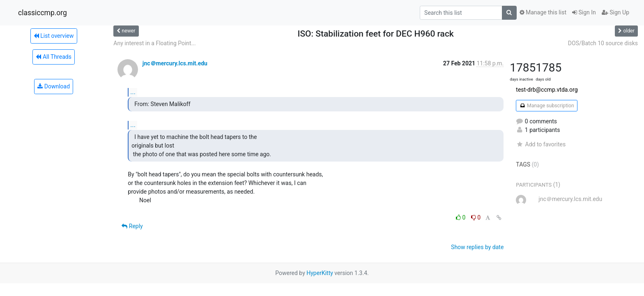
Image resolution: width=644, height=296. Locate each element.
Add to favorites (541, 144)
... (133, 92)
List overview (54, 36)
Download (54, 86)
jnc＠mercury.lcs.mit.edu (175, 63)
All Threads (53, 57)
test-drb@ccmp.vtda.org (547, 90)
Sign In (584, 12)
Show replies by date (477, 247)
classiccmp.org (43, 13)
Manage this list (543, 12)
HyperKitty (320, 273)
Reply (132, 226)
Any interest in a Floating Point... (154, 43)
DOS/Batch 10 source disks (603, 43)
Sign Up (615, 12)
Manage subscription (546, 106)
